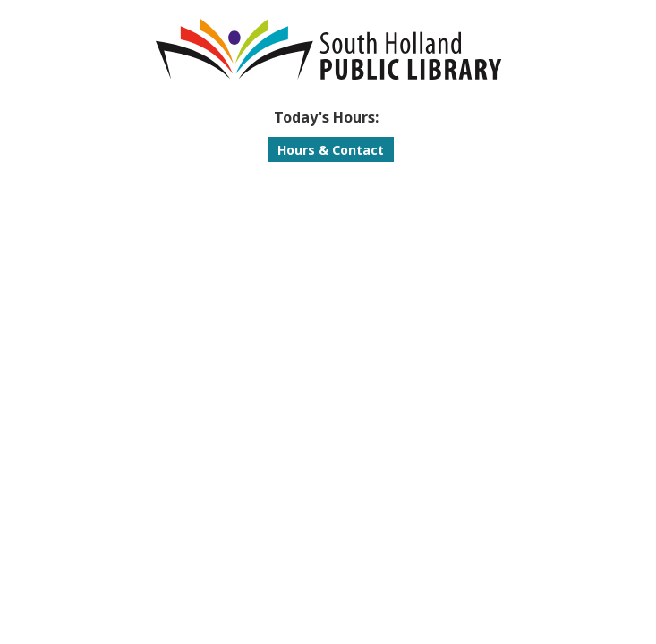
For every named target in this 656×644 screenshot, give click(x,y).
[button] (326, 117)
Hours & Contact (331, 150)
